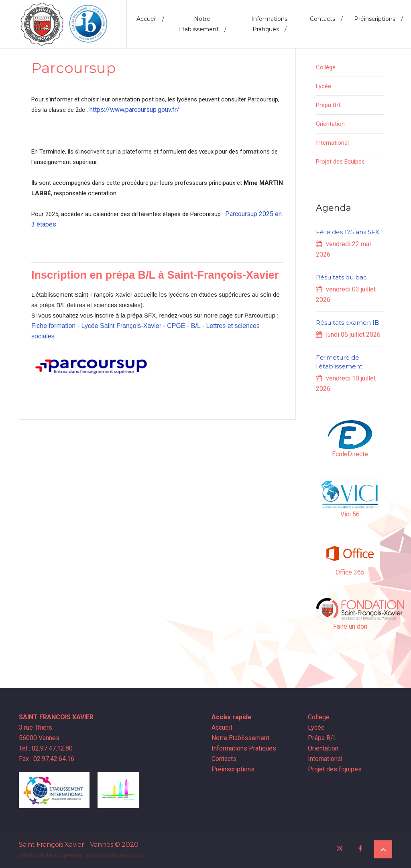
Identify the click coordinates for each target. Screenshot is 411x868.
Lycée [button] (324, 86)
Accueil (150, 19)
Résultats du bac (341, 277)
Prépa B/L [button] (329, 105)
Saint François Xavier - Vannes (66, 845)
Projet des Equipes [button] (340, 162)
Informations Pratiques (269, 24)
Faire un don (350, 626)
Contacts (326, 19)
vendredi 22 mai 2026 (343, 249)
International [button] (332, 143)
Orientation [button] (330, 124)
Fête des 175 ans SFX (348, 232)
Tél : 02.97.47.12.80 (46, 748)
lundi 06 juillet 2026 (348, 335)
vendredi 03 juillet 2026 (346, 294)
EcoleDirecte (350, 454)
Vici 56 (350, 514)
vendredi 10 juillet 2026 (346, 383)
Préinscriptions (378, 19)
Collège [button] (326, 67)
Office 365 (350, 572)
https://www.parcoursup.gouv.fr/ (134, 110)
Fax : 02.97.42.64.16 (47, 759)
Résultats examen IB (348, 323)
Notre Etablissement (202, 24)
